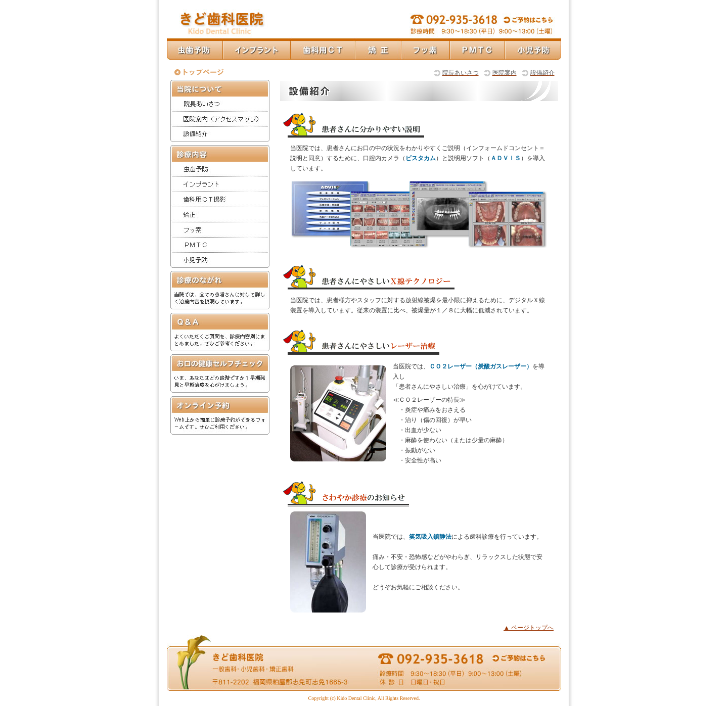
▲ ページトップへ (529, 628)
